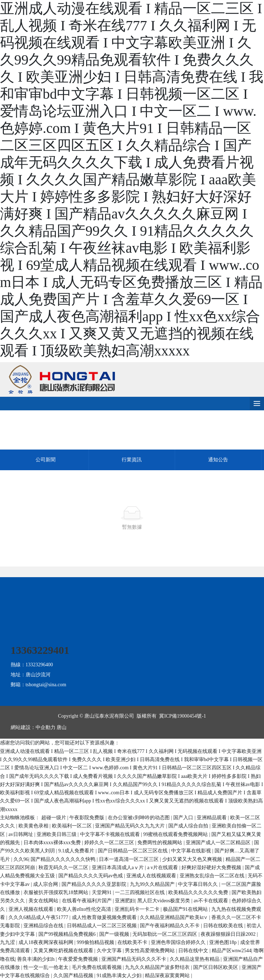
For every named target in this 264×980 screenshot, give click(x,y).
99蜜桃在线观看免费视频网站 (176, 834)
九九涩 (8, 942)
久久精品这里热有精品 (195, 959)
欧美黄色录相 (34, 826)
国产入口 (184, 818)
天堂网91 (102, 892)
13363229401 (40, 650)
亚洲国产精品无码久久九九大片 (131, 826)
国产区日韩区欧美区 (216, 967)
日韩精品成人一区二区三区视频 (102, 926)
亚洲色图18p (224, 942)
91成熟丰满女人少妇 (120, 976)
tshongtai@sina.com (46, 685)
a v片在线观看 (163, 868)
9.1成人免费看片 (77, 851)
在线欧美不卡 (133, 942)
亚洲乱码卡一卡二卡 (138, 909)
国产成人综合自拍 (189, 826)
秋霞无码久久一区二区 (64, 868)
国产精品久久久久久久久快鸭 (64, 859)
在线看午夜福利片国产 (88, 901)
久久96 (21, 859)
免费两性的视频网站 (160, 843)
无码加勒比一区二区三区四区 (165, 934)
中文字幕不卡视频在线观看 (111, 834)
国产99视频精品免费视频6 (68, 934)
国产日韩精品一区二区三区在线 (133, 851)
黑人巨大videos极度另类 (164, 901)
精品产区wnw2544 (231, 951)
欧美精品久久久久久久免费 (199, 892)
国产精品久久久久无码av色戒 (91, 876)
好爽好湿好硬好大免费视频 (212, 868)
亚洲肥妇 (125, 901)
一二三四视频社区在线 (141, 892)
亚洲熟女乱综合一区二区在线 (213, 876)
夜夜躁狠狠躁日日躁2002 (229, 934)
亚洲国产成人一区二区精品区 (219, 843)
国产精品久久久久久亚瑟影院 (95, 884)
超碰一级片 (54, 818)
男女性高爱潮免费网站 (151, 951)
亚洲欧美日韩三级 (57, 834)
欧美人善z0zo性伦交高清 (85, 909)
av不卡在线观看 (212, 901)
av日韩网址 (22, 834)
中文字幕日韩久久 (199, 884)
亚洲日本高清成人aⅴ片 (118, 868)
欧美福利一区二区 (73, 826)
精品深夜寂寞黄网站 (168, 976)
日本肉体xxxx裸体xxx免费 (53, 843)
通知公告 (218, 460)
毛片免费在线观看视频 (97, 967)
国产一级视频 (115, 934)
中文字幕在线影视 (192, 851)
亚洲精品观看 (212, 818)
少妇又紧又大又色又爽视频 (193, 859)
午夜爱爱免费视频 (79, 959)
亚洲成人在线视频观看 (152, 876)
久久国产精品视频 (74, 976)
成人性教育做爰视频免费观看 (105, 917)
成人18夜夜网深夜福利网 (47, 942)
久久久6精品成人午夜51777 (39, 917)
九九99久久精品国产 (153, 884)
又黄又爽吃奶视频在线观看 (64, 951)
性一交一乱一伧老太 (47, 967)
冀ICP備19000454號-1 (182, 716)
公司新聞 (46, 460)
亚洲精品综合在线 (44, 926)
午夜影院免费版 (88, 818)
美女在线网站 (44, 901)
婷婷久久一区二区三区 (110, 843)
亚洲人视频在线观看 (32, 909)
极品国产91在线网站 (186, 909)
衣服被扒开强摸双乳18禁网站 (57, 892)
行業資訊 (132, 460)
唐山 (62, 727)
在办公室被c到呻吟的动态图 (139, 818)
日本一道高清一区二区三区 (130, 859)
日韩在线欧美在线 (224, 926)
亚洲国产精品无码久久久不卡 (134, 959)
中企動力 (46, 727)
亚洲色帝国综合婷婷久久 (179, 942)
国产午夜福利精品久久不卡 (170, 926)
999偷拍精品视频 (96, 942)
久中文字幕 (110, 951)
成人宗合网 (46, 884)
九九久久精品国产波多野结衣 (158, 967)
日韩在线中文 (194, 951)
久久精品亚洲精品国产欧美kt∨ (174, 917)
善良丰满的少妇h (36, 959)
